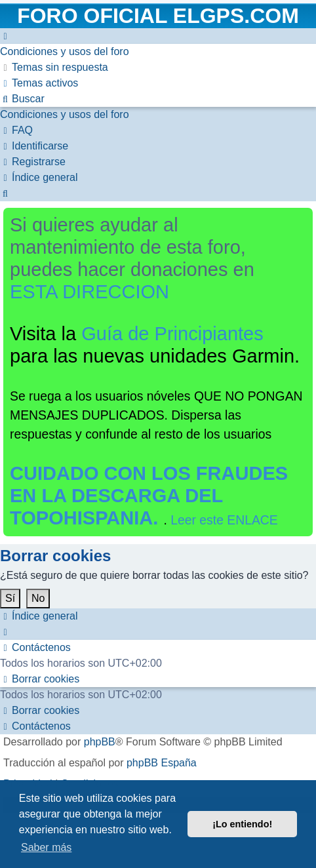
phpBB (100, 742)
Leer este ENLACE (224, 520)
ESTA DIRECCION (89, 292)
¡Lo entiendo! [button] (242, 824)
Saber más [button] (46, 847)
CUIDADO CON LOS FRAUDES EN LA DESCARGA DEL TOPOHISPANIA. (149, 496)
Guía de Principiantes (172, 334)
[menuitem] (65, 51)
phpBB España (162, 763)
